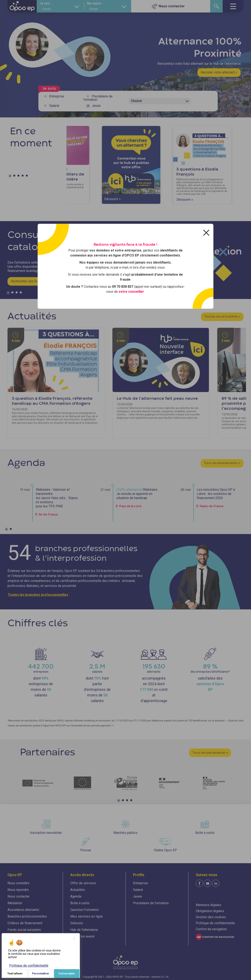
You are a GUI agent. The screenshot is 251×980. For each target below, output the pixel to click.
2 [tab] (15, 177)
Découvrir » (112, 199)
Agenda (76, 896)
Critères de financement (25, 923)
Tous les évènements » (222, 463)
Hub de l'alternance (84, 930)
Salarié (54, 106)
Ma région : (95, 3)
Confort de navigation (211, 929)
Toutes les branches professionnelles (38, 595)
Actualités (78, 890)
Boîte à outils (80, 903)
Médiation (15, 903)
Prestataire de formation (98, 98)
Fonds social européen (24, 930)
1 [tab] (11, 177)
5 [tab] (27, 177)
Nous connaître (18, 883)
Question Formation (85, 910)
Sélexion (77, 923)
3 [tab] (19, 177)
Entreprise (57, 96)
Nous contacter (19, 896)
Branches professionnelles (27, 916)
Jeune (96, 106)
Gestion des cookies (211, 917)
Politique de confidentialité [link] (29, 966)
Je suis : (45, 3)
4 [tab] (23, 177)
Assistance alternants (23, 910)
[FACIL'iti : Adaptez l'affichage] (215, 937)
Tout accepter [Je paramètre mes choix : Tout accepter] (67, 974)
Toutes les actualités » (222, 317)
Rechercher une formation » (31, 281)
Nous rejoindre (18, 890)
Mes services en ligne (87, 916)
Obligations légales (210, 911)
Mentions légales (208, 905)
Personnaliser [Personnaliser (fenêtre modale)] (41, 974)
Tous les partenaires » (210, 753)
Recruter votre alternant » (219, 72)
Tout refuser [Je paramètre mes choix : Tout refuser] (15, 974)
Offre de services (83, 883)
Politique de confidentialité (215, 923)
